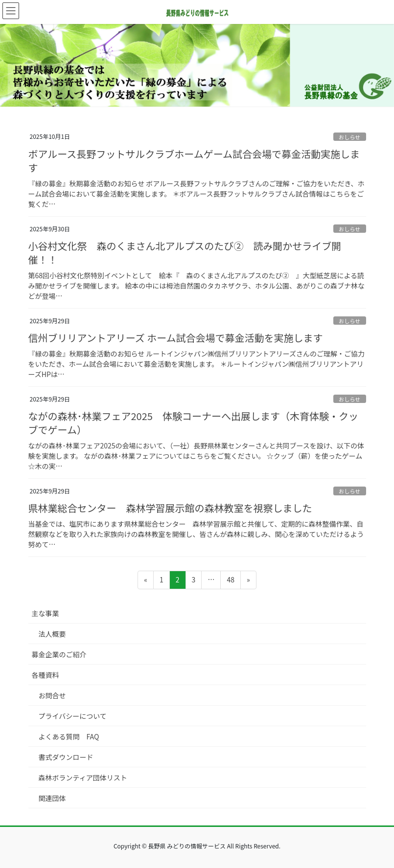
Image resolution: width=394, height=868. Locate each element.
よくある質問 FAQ (69, 736)
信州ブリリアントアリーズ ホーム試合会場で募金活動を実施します (176, 338)
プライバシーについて (73, 716)
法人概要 (52, 634)
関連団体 (52, 798)
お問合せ (52, 695)
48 (230, 581)
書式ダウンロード (66, 757)
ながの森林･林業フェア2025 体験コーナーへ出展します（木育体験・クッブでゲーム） (193, 423)
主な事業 (46, 613)
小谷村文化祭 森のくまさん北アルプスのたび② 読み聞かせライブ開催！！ (185, 253)
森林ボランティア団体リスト (83, 778)
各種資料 (46, 675)
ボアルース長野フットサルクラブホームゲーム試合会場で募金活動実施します (194, 161)
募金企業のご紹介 (59, 654)
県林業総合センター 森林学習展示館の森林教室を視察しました (170, 508)
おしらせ (350, 137)
